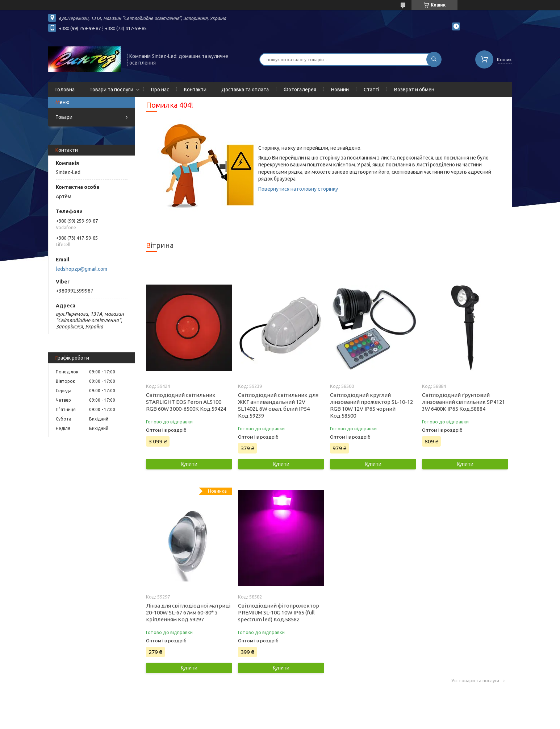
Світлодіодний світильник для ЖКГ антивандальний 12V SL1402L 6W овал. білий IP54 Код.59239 (278, 405)
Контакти (195, 90)
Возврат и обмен (414, 90)
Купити (189, 464)
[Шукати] (434, 59)
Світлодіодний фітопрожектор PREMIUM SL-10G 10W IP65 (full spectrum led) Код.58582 (279, 612)
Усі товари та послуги (475, 681)
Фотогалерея (300, 90)
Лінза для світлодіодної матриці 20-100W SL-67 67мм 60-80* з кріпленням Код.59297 (188, 612)
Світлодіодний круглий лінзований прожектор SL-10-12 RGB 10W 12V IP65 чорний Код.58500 (371, 405)
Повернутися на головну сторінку (298, 189)
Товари (64, 117)
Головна (65, 90)
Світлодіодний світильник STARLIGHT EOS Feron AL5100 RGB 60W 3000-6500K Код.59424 (186, 402)
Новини (340, 90)
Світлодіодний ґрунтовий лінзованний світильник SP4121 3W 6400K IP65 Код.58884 (463, 402)
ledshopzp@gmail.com (82, 269)
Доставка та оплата (245, 90)
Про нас (160, 90)
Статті (371, 90)
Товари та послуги (111, 90)
